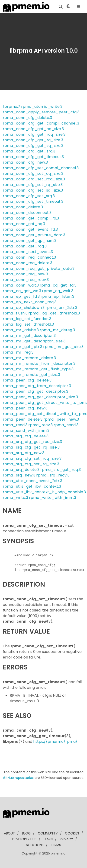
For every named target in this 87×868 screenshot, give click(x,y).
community (48, 833)
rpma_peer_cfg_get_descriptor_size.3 (40, 397)
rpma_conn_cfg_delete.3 (27, 118)
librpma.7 (11, 106)
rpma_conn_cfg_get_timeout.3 (33, 157)
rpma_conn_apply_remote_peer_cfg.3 (41, 112)
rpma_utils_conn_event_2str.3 (32, 481)
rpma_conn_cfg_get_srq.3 (29, 151)
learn (48, 839)
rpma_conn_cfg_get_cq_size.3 (33, 129)
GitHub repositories (18, 778)
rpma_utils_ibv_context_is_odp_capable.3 (44, 492)
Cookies (72, 833)
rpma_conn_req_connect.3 (29, 257)
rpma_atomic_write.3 (42, 106)
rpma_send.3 (66, 425)
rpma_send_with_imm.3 (26, 431)
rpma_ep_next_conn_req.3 (30, 302)
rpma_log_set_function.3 (27, 319)
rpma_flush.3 (15, 313)
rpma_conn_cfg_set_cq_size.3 (33, 174)
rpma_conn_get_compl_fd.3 (31, 218)
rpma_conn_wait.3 (21, 285)
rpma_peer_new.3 (61, 419)
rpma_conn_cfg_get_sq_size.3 (33, 146)
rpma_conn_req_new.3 (25, 274)
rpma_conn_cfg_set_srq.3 (29, 196)
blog (26, 833)
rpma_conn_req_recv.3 (26, 280)
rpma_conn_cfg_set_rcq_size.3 (34, 179)
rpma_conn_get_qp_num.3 (30, 241)
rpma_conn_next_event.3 (28, 252)
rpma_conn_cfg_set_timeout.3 (33, 201)
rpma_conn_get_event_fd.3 (30, 229)
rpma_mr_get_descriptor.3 (29, 336)
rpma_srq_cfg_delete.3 (26, 436)
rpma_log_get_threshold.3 (54, 313)
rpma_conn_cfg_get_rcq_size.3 (34, 134)
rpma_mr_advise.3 (21, 330)
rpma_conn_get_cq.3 (24, 224)
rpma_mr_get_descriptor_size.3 (34, 341)
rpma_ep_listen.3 (57, 296)
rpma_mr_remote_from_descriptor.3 (39, 363)
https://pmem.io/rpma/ (55, 741)
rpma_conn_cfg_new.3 (25, 162)
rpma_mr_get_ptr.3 (23, 347)
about (9, 833)
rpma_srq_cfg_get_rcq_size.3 (32, 442)
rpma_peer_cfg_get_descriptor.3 (35, 391)
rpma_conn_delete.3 (23, 207)
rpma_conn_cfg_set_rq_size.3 (33, 185)
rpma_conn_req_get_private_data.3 (39, 269)
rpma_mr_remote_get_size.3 (31, 375)
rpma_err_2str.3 (61, 308)
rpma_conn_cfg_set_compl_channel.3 (41, 168)
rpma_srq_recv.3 (53, 475)
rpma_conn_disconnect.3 (27, 213)
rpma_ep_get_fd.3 (21, 296)
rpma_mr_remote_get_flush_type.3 (38, 369)
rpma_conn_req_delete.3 (27, 263)
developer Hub (24, 839)
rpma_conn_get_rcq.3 (25, 246)
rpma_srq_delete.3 (21, 470)
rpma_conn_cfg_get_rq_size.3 (33, 140)
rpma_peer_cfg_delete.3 (27, 380)
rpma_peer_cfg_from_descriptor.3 (37, 386)
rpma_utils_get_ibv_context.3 (32, 486)
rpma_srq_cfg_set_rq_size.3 (31, 464)
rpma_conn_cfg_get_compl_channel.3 (41, 123)
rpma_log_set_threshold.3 (28, 324)
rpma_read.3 (15, 425)
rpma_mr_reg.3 (18, 352)
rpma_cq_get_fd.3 (58, 285)
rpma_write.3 (15, 498)
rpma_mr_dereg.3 (57, 330)
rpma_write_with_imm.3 (53, 498)
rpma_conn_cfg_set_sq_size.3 (33, 190)
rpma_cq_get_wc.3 (22, 291)
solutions (35, 845)
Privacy (66, 839)
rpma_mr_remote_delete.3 (29, 358)
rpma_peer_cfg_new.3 (25, 408)
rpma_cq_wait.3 (58, 291)
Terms (56, 845)
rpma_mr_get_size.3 (63, 347)
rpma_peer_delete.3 (23, 419)
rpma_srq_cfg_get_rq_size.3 (31, 447)
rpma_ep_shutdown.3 (24, 308)
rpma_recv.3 (40, 425)
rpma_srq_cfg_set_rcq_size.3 (32, 458)
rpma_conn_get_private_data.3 (34, 235)
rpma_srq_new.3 (19, 475)
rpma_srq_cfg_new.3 (24, 453)
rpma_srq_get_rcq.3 (61, 470)
